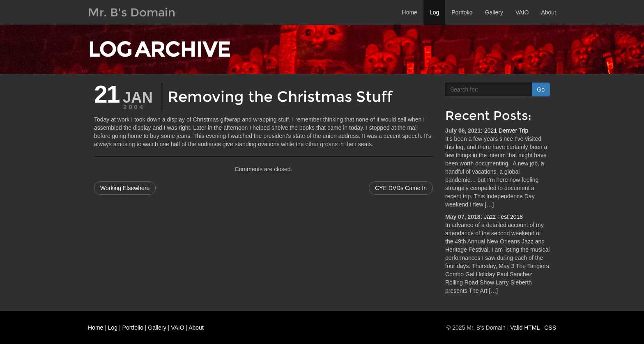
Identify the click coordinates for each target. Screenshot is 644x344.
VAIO (522, 12)
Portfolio (462, 12)
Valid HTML (525, 328)
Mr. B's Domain (132, 12)
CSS (550, 328)
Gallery (494, 12)
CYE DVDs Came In (401, 188)
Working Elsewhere (125, 188)
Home (410, 12)
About (549, 12)
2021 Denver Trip (506, 131)
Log (434, 12)
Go (541, 89)
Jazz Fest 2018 (503, 217)
